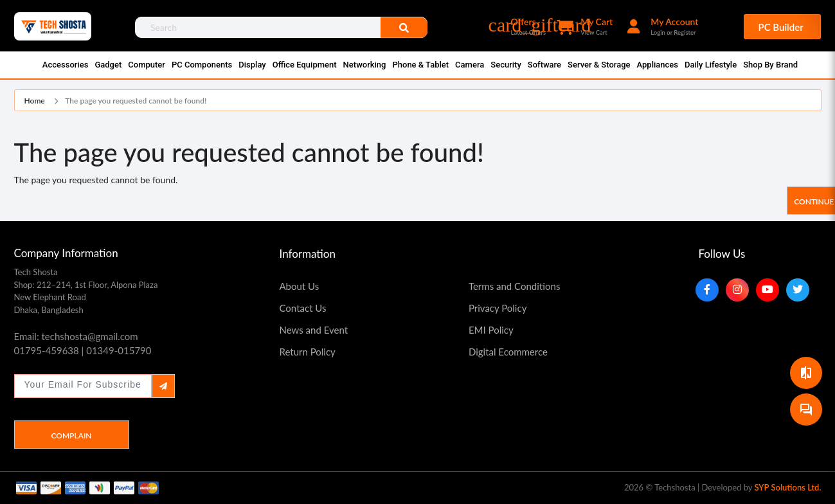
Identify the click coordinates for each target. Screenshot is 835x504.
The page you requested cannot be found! (136, 101)
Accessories (65, 65)
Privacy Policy (498, 308)
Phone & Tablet (420, 65)
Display (252, 65)
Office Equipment (305, 65)
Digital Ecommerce (508, 352)
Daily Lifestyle (711, 65)
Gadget (108, 65)
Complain (71, 436)
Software (544, 65)
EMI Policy (491, 330)
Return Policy (308, 352)
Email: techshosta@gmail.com (76, 336)
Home (35, 101)
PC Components (202, 65)
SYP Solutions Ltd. (787, 487)
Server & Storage (599, 65)
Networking (365, 65)
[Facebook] (707, 290)
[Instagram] (737, 290)
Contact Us (303, 308)
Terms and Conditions (515, 286)
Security (506, 65)
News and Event (314, 330)
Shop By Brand (770, 65)
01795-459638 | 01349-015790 (83, 350)
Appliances (658, 65)
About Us (300, 286)
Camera (470, 65)
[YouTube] (768, 290)
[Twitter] (798, 290)
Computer (147, 65)
